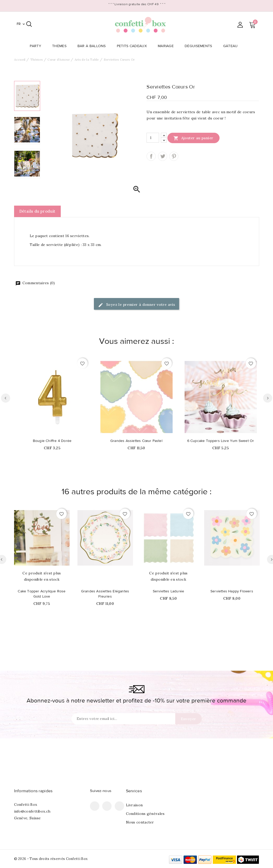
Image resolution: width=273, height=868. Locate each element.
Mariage (167, 46)
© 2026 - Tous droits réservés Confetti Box (51, 859)
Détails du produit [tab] (37, 211)
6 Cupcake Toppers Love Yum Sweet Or (221, 441)
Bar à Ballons (93, 46)
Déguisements (200, 46)
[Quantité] (153, 138)
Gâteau (232, 46)
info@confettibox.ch (32, 811)
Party (37, 46)
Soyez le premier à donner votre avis (137, 305)
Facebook (95, 806)
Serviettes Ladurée (169, 591)
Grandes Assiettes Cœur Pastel (136, 441)
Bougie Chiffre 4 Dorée (52, 441)
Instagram (119, 806)
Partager (151, 156)
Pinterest (174, 156)
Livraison (134, 805)
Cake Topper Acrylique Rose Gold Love (42, 594)
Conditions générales (145, 814)
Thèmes (61, 46)
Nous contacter (140, 822)
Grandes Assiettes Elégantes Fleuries (105, 594)
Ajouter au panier (193, 138)
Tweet (163, 156)
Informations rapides (33, 791)
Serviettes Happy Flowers (232, 591)
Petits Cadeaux (133, 46)
